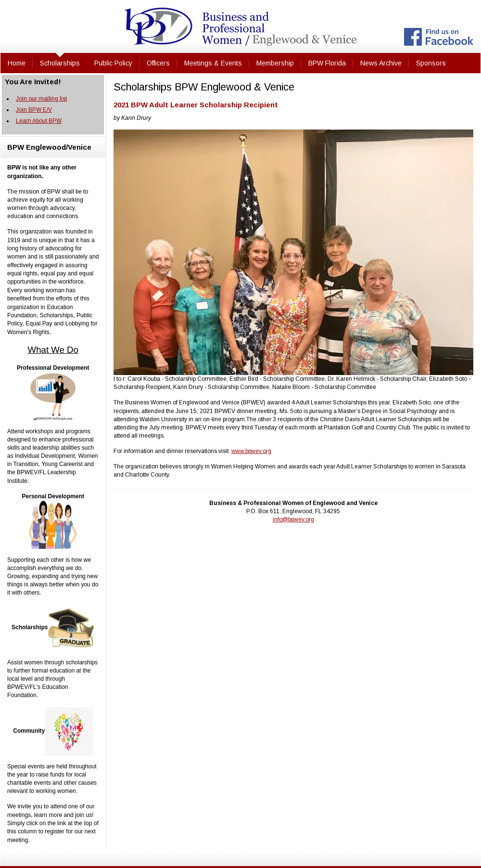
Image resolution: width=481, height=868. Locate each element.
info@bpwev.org (293, 519)
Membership (275, 63)
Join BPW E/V (34, 110)
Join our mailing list (41, 99)
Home (17, 63)
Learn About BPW (39, 121)
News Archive (381, 63)
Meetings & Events (213, 63)
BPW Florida (327, 63)
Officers (158, 63)
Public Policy (113, 63)
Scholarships (60, 63)
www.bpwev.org (251, 451)
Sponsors (431, 63)
